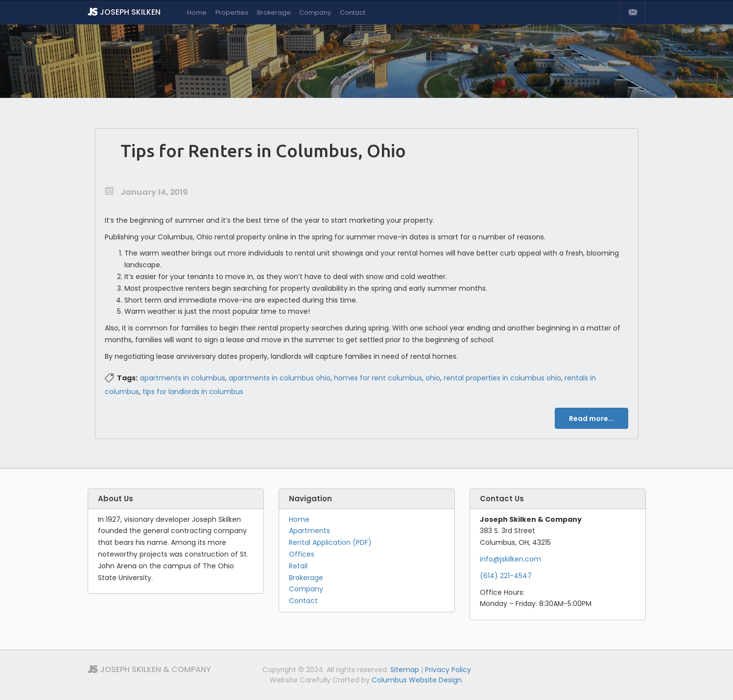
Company (315, 12)
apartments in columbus (183, 378)
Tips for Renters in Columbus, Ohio (263, 151)
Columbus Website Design (417, 680)
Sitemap (405, 670)
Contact (353, 12)
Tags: (127, 378)
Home (197, 12)
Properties (232, 12)
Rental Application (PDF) (330, 542)
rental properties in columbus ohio (502, 378)
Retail (298, 566)
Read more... (591, 419)
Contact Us (633, 12)
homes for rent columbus (378, 378)
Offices (302, 554)
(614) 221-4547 (506, 576)
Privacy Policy (448, 670)
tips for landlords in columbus (193, 392)
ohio (433, 378)
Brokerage (274, 12)
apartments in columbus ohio (280, 378)
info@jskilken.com (510, 559)
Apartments (309, 531)
